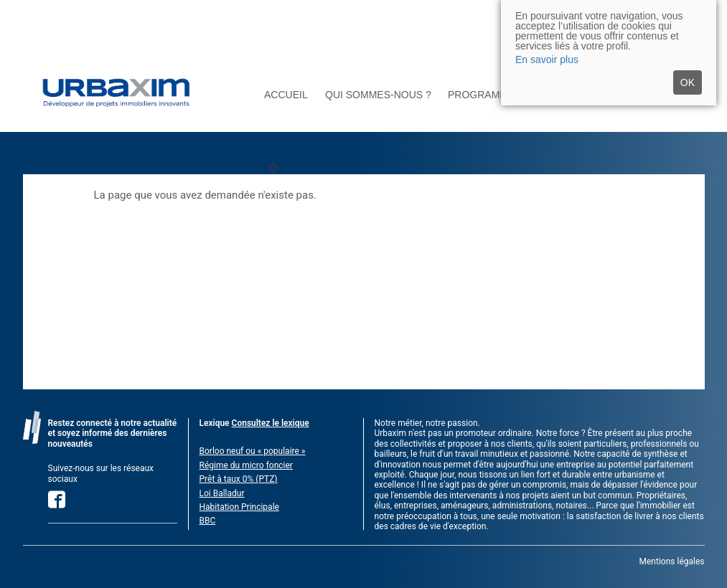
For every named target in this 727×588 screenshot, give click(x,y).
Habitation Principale (239, 507)
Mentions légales (672, 561)
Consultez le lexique (271, 423)
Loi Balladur (222, 493)
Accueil (286, 95)
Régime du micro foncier (246, 465)
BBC (208, 521)
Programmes (485, 95)
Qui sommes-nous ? (378, 95)
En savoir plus (547, 60)
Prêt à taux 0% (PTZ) (239, 479)
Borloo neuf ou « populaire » (253, 451)
